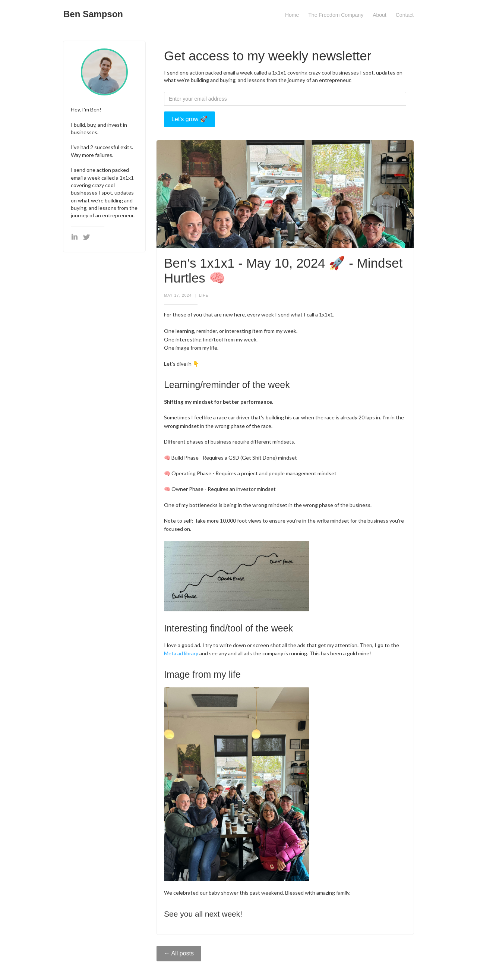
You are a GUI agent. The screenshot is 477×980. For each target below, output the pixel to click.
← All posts (179, 953)
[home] (93, 12)
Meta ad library (181, 653)
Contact (405, 15)
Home (292, 15)
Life (204, 295)
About (380, 15)
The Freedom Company (336, 15)
